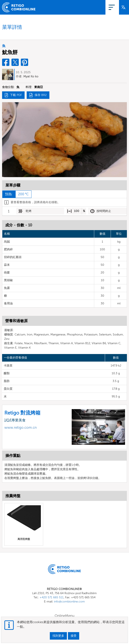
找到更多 (58, 636)
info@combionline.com (69, 602)
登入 (112, 7)
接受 (74, 636)
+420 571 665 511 (52, 597)
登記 (100, 7)
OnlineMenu (83, 7)
